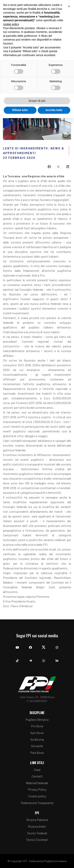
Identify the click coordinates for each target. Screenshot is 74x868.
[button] (69, 6)
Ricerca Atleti (37, 826)
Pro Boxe (37, 726)
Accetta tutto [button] (54, 110)
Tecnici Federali (37, 833)
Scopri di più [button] (37, 101)
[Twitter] (44, 645)
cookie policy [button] (11, 24)
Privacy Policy (37, 789)
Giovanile (37, 746)
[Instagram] (57, 645)
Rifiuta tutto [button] (20, 110)
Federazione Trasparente (37, 803)
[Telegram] (30, 659)
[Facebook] (30, 645)
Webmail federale (37, 783)
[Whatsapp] (44, 659)
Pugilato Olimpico (37, 719)
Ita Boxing (37, 739)
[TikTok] (17, 659)
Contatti (37, 776)
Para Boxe (37, 753)
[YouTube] (17, 645)
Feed (37, 770)
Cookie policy (37, 796)
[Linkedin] (57, 659)
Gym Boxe (37, 733)
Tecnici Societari (37, 840)
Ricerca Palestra (37, 820)
